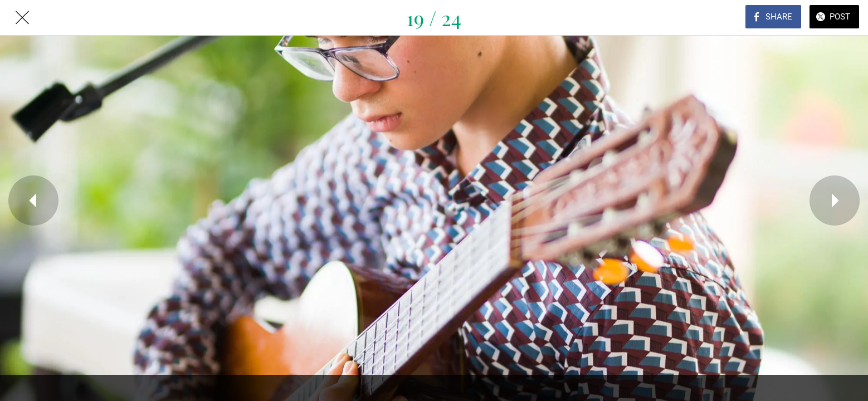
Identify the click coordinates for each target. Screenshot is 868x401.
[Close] (22, 18)
